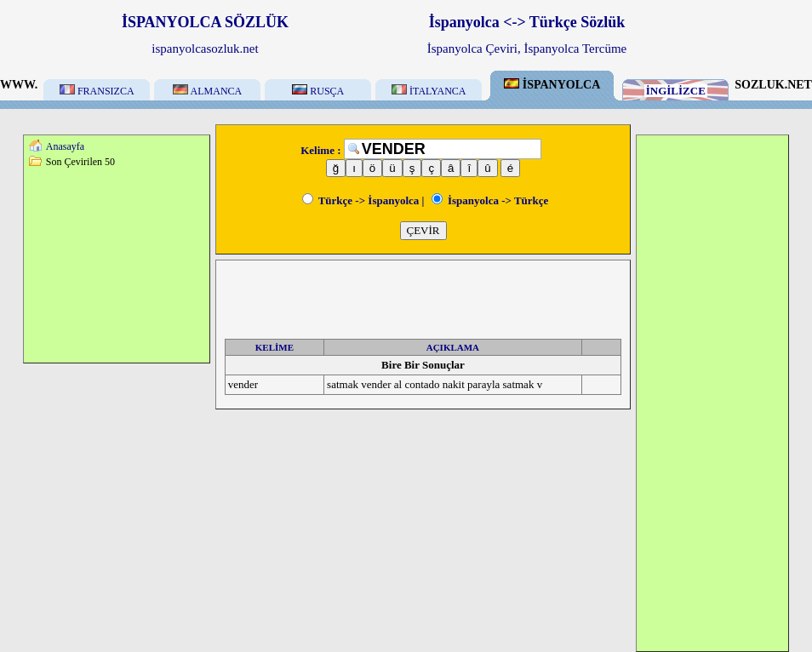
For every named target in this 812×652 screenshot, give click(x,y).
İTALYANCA (429, 91)
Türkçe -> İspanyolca (361, 200)
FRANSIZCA (97, 91)
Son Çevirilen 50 (80, 162)
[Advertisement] (117, 265)
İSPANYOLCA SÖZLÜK (205, 22)
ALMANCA (207, 91)
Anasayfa (65, 146)
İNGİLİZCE (676, 91)
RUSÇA (318, 91)
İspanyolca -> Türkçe (490, 200)
